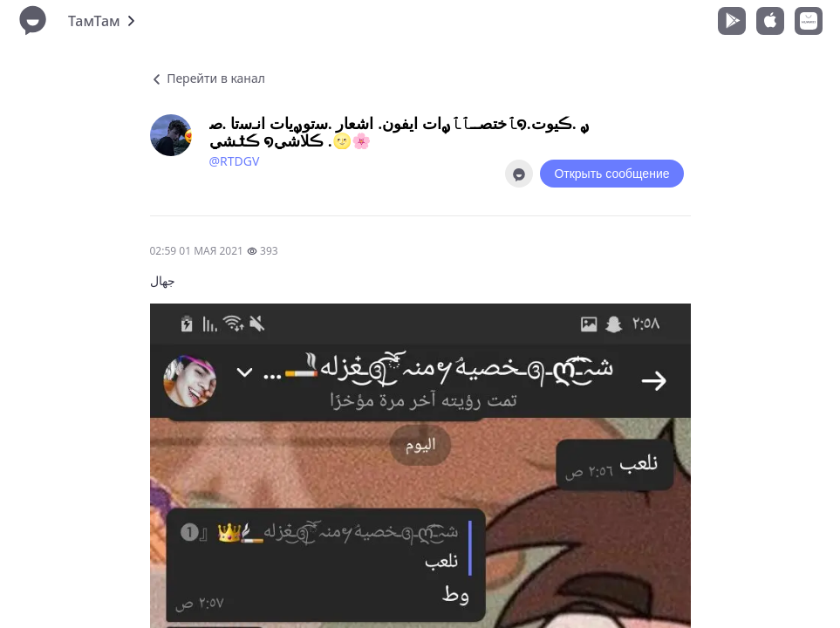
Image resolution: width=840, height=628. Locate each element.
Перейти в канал (208, 78)
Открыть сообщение (611, 174)
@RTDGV (235, 161)
